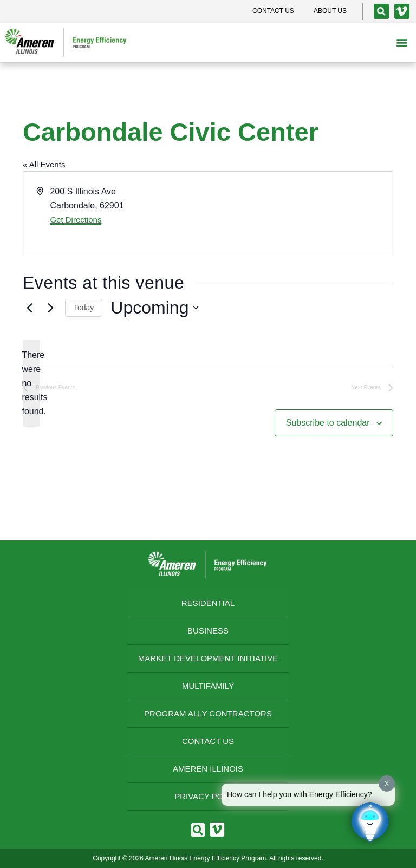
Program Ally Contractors (208, 713)
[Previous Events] (29, 308)
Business (208, 631)
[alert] (31, 383)
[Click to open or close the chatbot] (370, 822)
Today (84, 308)
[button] (402, 43)
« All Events (44, 164)
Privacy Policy (208, 796)
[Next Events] (50, 308)
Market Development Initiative (208, 658)
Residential (208, 603)
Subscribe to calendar (328, 423)
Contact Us (208, 741)
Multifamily (208, 686)
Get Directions (76, 220)
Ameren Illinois (208, 769)
